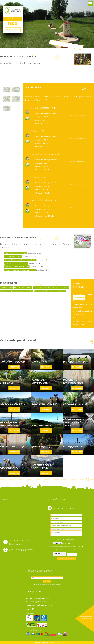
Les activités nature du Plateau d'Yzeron (50, 291)
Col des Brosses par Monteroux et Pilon (20, 260)
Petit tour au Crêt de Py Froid (16, 263)
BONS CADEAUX (13, 30)
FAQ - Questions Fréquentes (38, 598)
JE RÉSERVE (79, 297)
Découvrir (14, 367)
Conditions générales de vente (39, 605)
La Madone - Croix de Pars (16, 253)
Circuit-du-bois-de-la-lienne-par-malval (20, 270)
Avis (30, 610)
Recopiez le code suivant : (66, 550)
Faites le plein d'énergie (23, 287)
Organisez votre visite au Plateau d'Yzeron (49, 287)
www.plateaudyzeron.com (44, 642)
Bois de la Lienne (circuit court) (17, 267)
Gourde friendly (7, 287)
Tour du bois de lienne (13, 256)
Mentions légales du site (37, 602)
